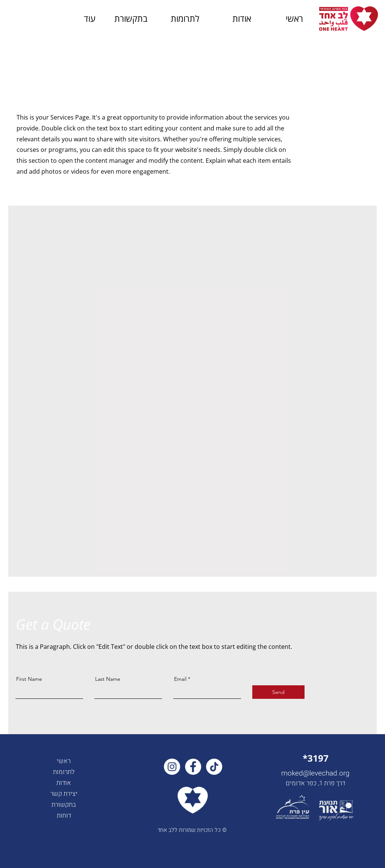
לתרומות (64, 772)
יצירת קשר (64, 794)
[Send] (278, 692)
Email (180, 679)
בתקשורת (64, 805)
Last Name (108, 679)
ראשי (64, 761)
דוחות (64, 816)
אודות (64, 783)
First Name (29, 679)
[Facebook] (193, 767)
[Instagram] (172, 767)
